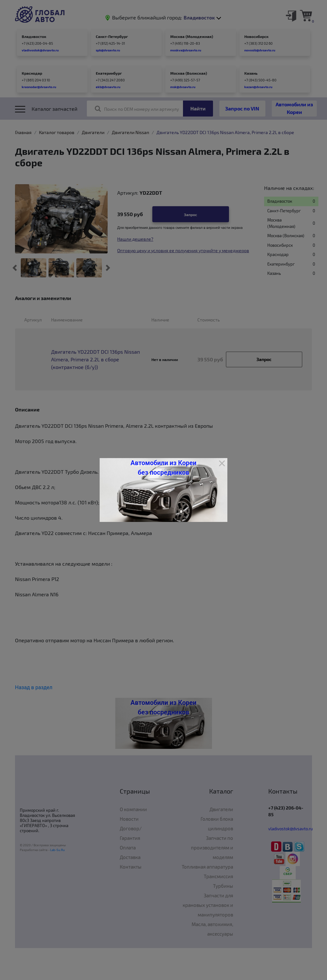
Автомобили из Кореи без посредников (163, 468)
